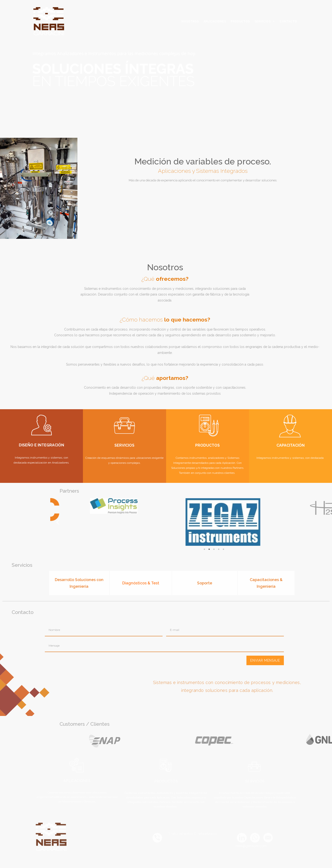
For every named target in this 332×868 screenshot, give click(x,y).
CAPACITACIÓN (291, 445)
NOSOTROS (190, 21)
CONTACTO (288, 21)
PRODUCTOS (240, 21)
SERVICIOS (263, 21)
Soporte (205, 583)
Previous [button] (223, 522)
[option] (117, 69)
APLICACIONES (215, 21)
